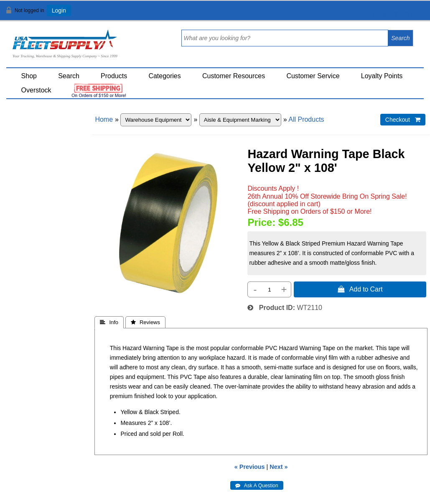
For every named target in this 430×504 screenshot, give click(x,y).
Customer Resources (234, 76)
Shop (29, 76)
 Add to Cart (360, 289)
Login (59, 10)
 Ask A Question (257, 486)
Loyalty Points (382, 76)
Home (104, 119)
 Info (109, 322)
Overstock (36, 90)
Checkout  (403, 120)
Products (114, 76)
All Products (306, 119)
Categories (164, 76)
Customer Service (313, 76)
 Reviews (145, 322)
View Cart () (398, 14)
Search (69, 76)
